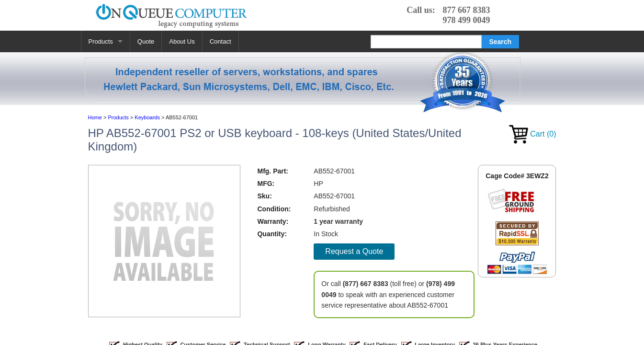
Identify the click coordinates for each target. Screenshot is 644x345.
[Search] (426, 42)
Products (101, 41)
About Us (182, 41)
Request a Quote (354, 251)
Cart (533, 134)
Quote (146, 41)
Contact (220, 41)
